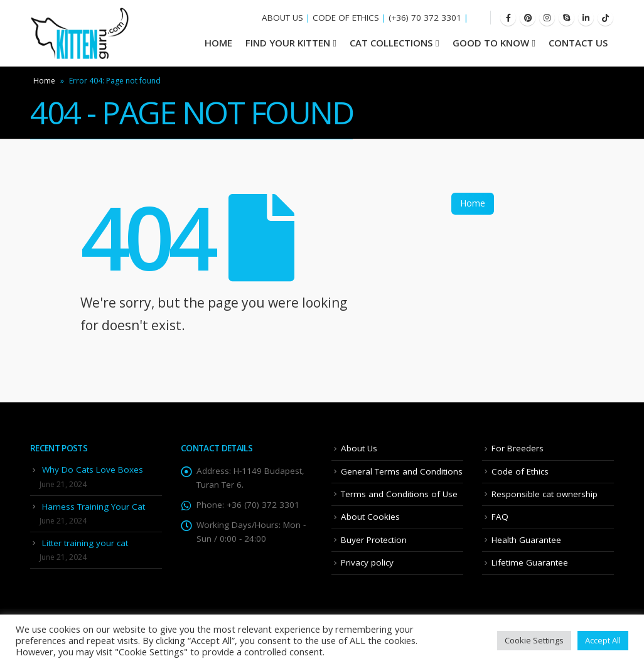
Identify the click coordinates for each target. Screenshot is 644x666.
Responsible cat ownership (545, 494)
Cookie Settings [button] (534, 640)
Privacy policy (367, 562)
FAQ (500, 517)
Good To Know (491, 43)
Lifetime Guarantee (530, 562)
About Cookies (370, 517)
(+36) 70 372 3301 (425, 18)
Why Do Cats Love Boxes (93, 470)
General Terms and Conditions (402, 471)
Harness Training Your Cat (94, 507)
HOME (218, 43)
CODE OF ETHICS (346, 18)
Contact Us (578, 43)
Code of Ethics (520, 471)
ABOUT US (282, 18)
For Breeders (518, 448)
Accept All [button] (603, 640)
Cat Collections (391, 43)
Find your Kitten (288, 43)
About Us (359, 448)
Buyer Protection (374, 540)
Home (44, 81)
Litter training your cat (85, 543)
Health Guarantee (526, 540)
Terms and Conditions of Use (399, 494)
